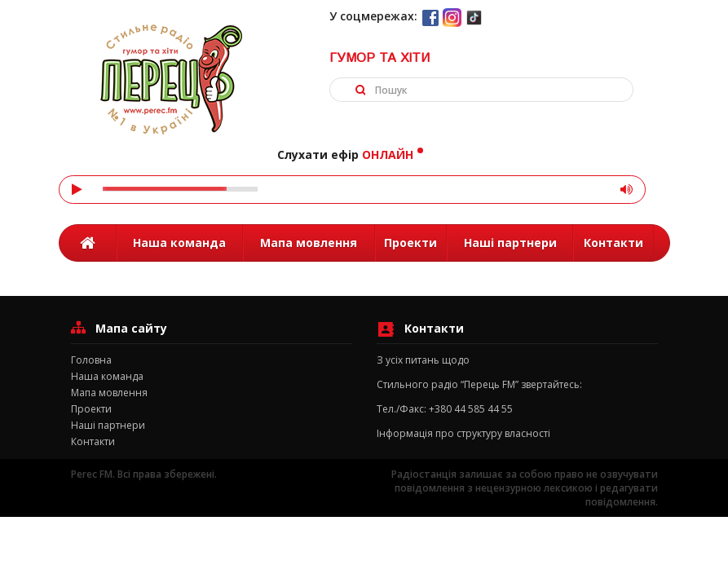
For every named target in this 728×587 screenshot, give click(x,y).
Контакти (613, 243)
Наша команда (179, 243)
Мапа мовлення (309, 243)
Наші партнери (510, 243)
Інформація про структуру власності (463, 433)
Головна (91, 360)
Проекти (410, 243)
